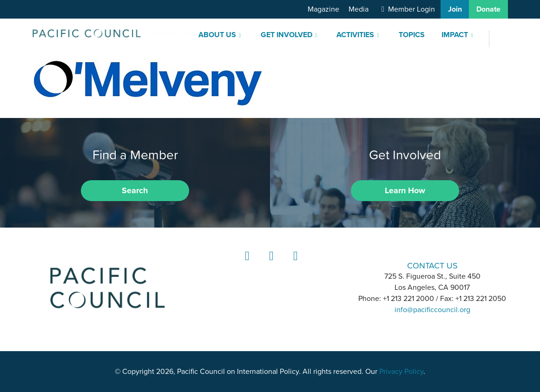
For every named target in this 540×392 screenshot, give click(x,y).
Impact (455, 35)
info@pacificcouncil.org (432, 310)
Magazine (323, 9)
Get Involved (286, 35)
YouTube (294, 265)
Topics (412, 35)
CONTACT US (432, 265)
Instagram (270, 265)
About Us (217, 35)
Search (135, 190)
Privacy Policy (401, 372)
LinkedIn (246, 265)
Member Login (412, 9)
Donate (488, 9)
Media (359, 9)
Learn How (405, 190)
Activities (355, 35)
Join (455, 9)
